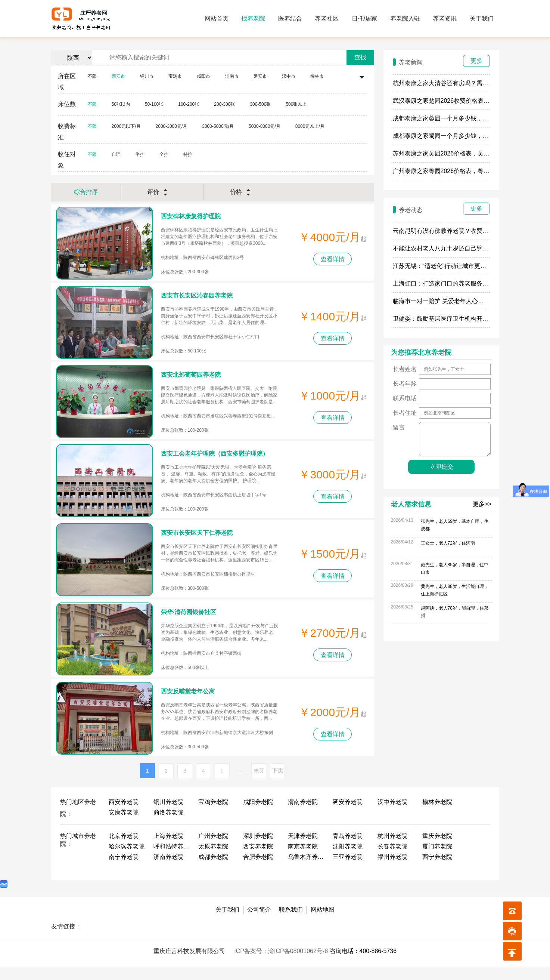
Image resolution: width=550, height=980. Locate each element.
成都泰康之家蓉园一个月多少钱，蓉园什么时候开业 (462, 118)
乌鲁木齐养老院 (307, 870)
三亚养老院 (348, 870)
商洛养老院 (168, 826)
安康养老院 (124, 826)
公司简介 (259, 923)
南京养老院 (303, 860)
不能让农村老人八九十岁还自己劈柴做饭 (447, 248)
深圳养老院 (258, 849)
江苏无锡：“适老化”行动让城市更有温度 (446, 266)
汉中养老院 (392, 815)
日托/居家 (364, 19)
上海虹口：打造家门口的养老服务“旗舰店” (449, 283)
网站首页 (217, 19)
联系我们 (291, 923)
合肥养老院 (258, 870)
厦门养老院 (437, 860)
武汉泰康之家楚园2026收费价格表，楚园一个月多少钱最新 (471, 101)
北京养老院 (124, 849)
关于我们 (482, 19)
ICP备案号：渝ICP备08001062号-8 (282, 964)
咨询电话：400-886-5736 (363, 964)
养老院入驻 (405, 19)
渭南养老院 (303, 815)
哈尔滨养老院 (127, 860)
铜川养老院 (168, 815)
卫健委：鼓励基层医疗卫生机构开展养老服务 (453, 319)
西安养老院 (124, 815)
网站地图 (323, 923)
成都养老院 (213, 870)
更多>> (482, 504)
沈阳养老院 (348, 860)
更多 (476, 61)
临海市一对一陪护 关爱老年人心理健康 (444, 301)
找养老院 (253, 19)
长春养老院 (392, 860)
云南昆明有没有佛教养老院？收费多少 (444, 231)
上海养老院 (168, 849)
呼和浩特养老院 (172, 860)
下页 (277, 784)
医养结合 (290, 19)
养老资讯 (445, 19)
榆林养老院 (437, 815)
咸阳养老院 (258, 815)
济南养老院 (168, 870)
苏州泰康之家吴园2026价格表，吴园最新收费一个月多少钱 (471, 153)
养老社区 (327, 19)
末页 (259, 784)
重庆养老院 (437, 849)
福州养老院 (392, 870)
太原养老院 (213, 860)
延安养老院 (348, 815)
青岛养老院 (348, 849)
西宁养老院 (437, 870)
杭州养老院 (392, 849)
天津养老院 (303, 849)
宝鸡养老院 (213, 815)
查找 (360, 57)
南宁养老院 (124, 870)
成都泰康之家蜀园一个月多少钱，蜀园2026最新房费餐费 (468, 136)
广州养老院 (213, 849)
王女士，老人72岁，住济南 (448, 543)
